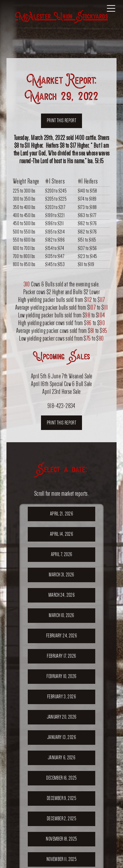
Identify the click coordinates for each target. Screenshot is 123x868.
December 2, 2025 (61, 818)
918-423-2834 (61, 406)
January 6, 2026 (61, 758)
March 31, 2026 (61, 575)
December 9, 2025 (61, 798)
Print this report (61, 120)
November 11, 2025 (61, 859)
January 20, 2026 (62, 717)
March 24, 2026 (61, 595)
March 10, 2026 (61, 615)
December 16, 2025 (61, 778)
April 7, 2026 (62, 554)
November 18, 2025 (61, 839)
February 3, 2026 (61, 697)
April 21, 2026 (61, 514)
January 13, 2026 (61, 737)
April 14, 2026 (61, 534)
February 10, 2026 (61, 676)
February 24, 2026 (61, 636)
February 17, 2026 (61, 656)
